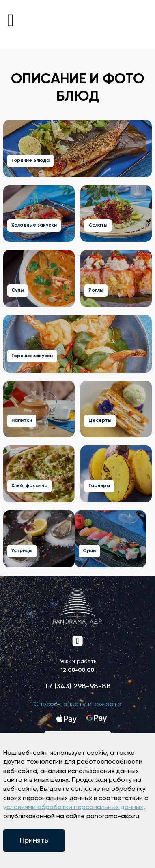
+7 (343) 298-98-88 (78, 686)
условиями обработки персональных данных (73, 807)
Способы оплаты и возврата (77, 705)
